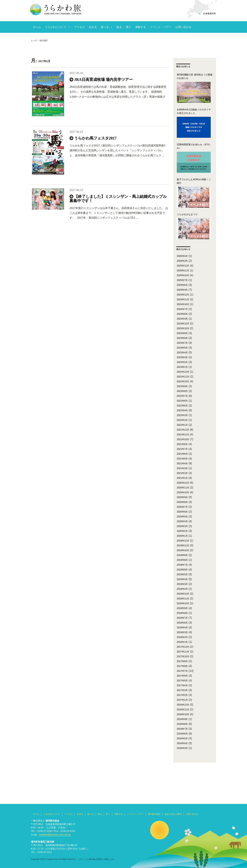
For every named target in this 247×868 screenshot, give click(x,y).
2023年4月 (182, 353)
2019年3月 (182, 584)
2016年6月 (182, 734)
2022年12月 (183, 372)
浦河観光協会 (154, 814)
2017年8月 (182, 666)
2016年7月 (182, 729)
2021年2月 (182, 473)
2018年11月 (183, 599)
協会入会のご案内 (173, 814)
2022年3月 (182, 415)
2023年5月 (182, 348)
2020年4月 (182, 521)
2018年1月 (182, 642)
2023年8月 (182, 338)
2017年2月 (182, 695)
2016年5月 (182, 739)
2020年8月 (182, 502)
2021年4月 (182, 464)
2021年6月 (182, 454)
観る (119, 27)
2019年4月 (182, 579)
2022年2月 (182, 420)
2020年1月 (182, 536)
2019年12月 (183, 541)
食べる (105, 27)
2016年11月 (183, 710)
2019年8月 (182, 560)
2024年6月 (182, 314)
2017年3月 (182, 690)
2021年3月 (182, 468)
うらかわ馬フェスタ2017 (95, 143)
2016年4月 (182, 743)
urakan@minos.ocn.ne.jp (52, 835)
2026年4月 (182, 256)
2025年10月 (183, 275)
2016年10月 (183, 714)
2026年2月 (182, 261)
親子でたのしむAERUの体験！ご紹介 (194, 181)
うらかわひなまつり (187, 214)
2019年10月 (183, 550)
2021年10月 (183, 439)
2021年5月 (182, 459)
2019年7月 (182, 565)
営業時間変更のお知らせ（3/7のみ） (193, 146)
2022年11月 (183, 377)
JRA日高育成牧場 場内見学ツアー (103, 80)
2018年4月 (182, 628)
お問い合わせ (183, 27)
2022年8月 (182, 391)
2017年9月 (182, 661)
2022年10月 (183, 382)
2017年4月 (182, 685)
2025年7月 (182, 280)
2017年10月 (183, 656)
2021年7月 (182, 449)
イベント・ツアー (161, 27)
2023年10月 (183, 328)
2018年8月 (182, 613)
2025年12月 (183, 266)
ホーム (37, 27)
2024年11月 (183, 299)
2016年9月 (182, 719)
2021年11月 (183, 435)
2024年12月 (183, 295)
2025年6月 (182, 285)
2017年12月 (183, 647)
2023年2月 (182, 362)
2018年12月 (183, 594)
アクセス (80, 27)
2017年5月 (182, 681)
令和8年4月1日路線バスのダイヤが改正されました (194, 111)
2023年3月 (182, 357)
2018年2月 (182, 637)
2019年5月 (182, 574)
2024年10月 (183, 304)
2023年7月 (182, 343)
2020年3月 (182, 526)
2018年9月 (182, 608)
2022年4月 (182, 410)
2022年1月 (182, 425)
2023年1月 (182, 367)
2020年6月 (182, 512)
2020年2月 (182, 531)
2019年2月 (182, 589)
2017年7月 (182, 671)
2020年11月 (183, 488)
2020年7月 (182, 507)
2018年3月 (182, 632)
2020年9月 (182, 497)
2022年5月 (182, 406)
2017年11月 (183, 652)
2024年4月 (182, 319)
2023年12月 (183, 324)
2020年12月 (183, 483)
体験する (140, 27)
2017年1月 (182, 700)
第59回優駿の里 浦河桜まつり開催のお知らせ (195, 76)
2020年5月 (182, 517)
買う (129, 27)
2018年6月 (182, 623)
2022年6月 (182, 401)
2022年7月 (182, 396)
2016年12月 (183, 705)
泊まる (93, 27)
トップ (34, 41)
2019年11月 (183, 546)
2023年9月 (182, 333)
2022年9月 (182, 386)
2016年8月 (182, 724)
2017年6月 (182, 676)
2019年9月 (182, 555)
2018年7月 (182, 618)
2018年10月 (183, 603)
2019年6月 (182, 570)
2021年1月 (182, 478)
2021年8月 (182, 444)
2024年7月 (182, 309)
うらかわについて (56, 27)
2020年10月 (183, 492)
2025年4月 (182, 290)
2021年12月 (183, 430)
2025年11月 (183, 271)
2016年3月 (182, 748)
